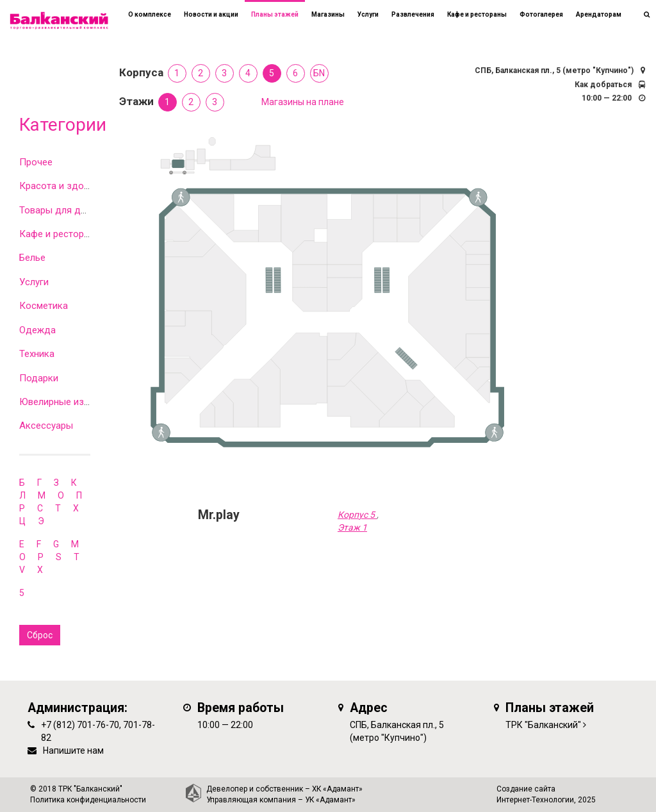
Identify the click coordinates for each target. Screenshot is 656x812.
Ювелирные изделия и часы (81, 402)
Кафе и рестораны (60, 234)
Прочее (36, 162)
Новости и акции (211, 14)
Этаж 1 (352, 527)
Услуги (34, 282)
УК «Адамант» (330, 800)
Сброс (40, 635)
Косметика (44, 306)
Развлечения (413, 14)
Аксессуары (46, 426)
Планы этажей (275, 14)
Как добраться (603, 85)
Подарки (39, 378)
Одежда (37, 330)
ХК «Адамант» (337, 789)
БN (319, 73)
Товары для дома (59, 210)
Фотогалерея (541, 14)
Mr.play (219, 515)
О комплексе (150, 14)
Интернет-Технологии (535, 800)
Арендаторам (599, 14)
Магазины (328, 14)
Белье (32, 258)
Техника (37, 354)
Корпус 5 (357, 515)
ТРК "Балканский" (543, 725)
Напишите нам (73, 750)
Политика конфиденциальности (88, 800)
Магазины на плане (303, 102)
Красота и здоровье (65, 186)
